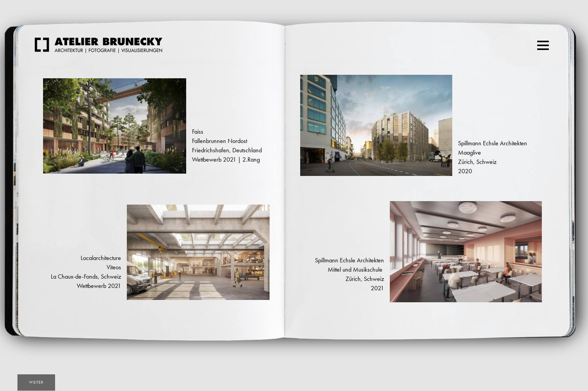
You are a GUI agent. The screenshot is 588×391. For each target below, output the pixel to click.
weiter (36, 382)
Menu (544, 42)
